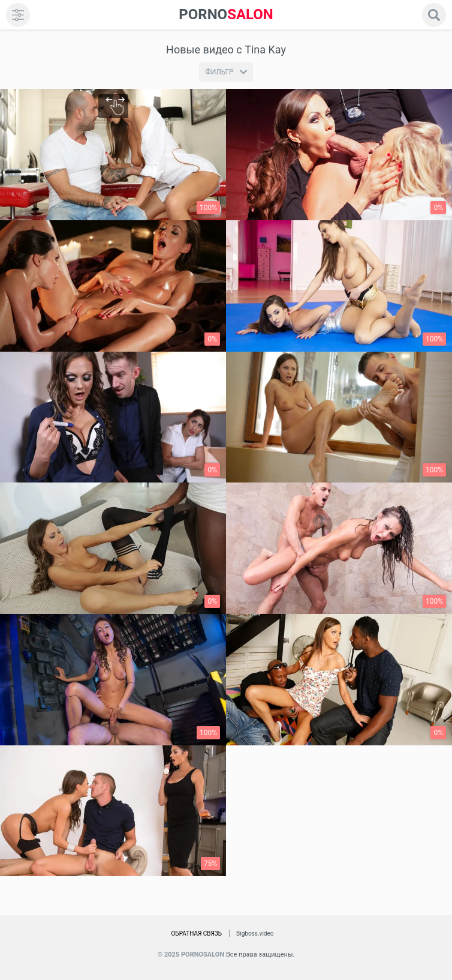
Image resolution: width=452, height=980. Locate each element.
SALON (226, 15)
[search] (434, 15)
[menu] (18, 15)
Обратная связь (196, 933)
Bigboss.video (255, 933)
